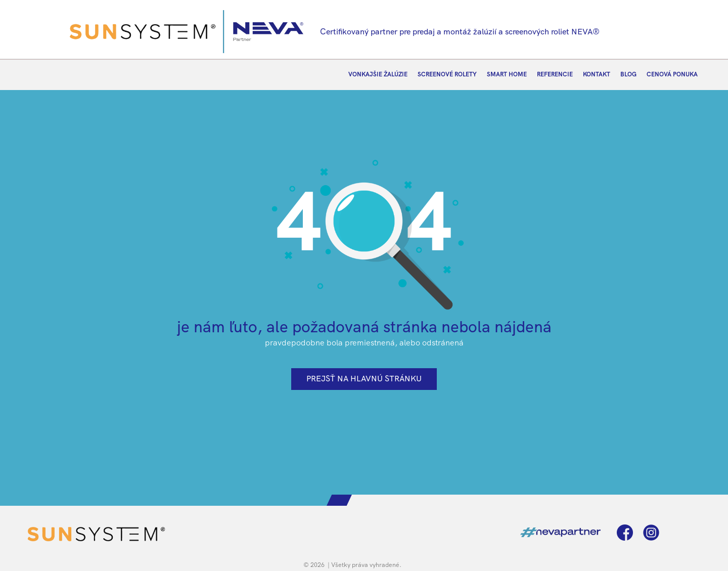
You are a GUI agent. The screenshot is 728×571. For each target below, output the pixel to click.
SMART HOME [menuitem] (507, 74)
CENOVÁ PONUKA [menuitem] (672, 74)
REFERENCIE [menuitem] (555, 74)
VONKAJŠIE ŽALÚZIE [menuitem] (378, 74)
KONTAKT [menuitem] (597, 74)
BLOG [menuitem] (628, 74)
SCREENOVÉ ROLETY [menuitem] (447, 74)
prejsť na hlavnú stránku (364, 379)
